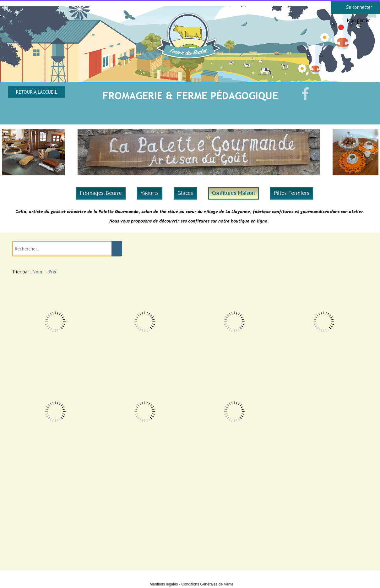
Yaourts (150, 193)
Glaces (185, 193)
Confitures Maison (233, 193)
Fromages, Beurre (101, 193)
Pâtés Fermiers (292, 193)
